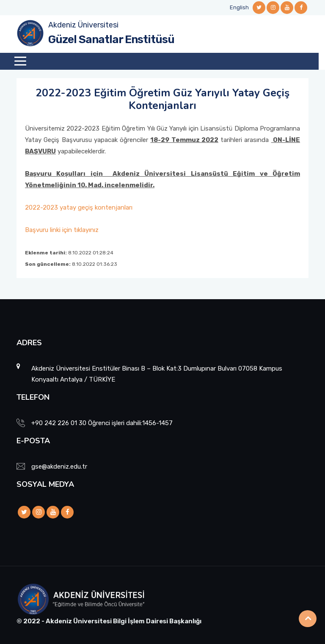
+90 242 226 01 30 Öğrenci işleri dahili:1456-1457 (102, 423)
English (239, 7)
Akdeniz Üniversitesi (83, 25)
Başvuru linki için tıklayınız (62, 230)
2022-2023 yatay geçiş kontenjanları (79, 207)
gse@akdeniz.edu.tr (59, 467)
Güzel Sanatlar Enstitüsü (111, 40)
